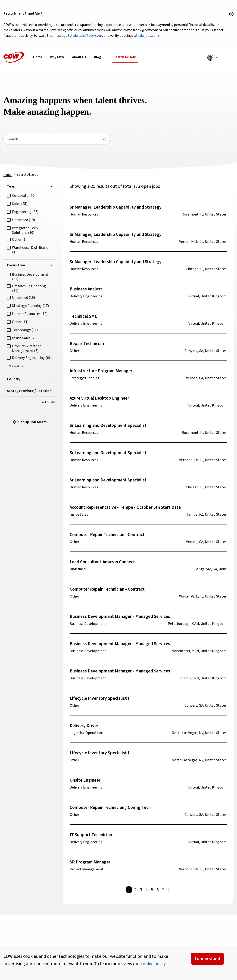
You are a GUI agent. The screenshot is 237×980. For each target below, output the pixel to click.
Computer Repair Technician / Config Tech (112, 808)
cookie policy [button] (153, 964)
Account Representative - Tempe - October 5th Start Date (127, 508)
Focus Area (16, 266)
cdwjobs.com (165, 36)
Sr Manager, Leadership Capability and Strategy (117, 208)
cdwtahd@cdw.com (103, 36)
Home (38, 58)
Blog (98, 58)
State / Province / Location (29, 392)
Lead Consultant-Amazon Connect (104, 563)
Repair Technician (87, 345)
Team (12, 187)
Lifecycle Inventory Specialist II (101, 699)
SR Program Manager (91, 863)
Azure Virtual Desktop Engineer (101, 399)
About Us (79, 58)
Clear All (49, 403)
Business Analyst (86, 290)
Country (14, 380)
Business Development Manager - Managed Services (122, 617)
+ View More (15, 367)
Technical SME (84, 317)
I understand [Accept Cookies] (207, 959)
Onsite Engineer (86, 781)
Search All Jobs (125, 58)
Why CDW (57, 58)
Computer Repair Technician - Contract (108, 536)
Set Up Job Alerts (30, 423)
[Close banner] (231, 14)
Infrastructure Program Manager (102, 372)
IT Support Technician (92, 836)
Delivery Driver (85, 727)
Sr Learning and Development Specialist (110, 426)
